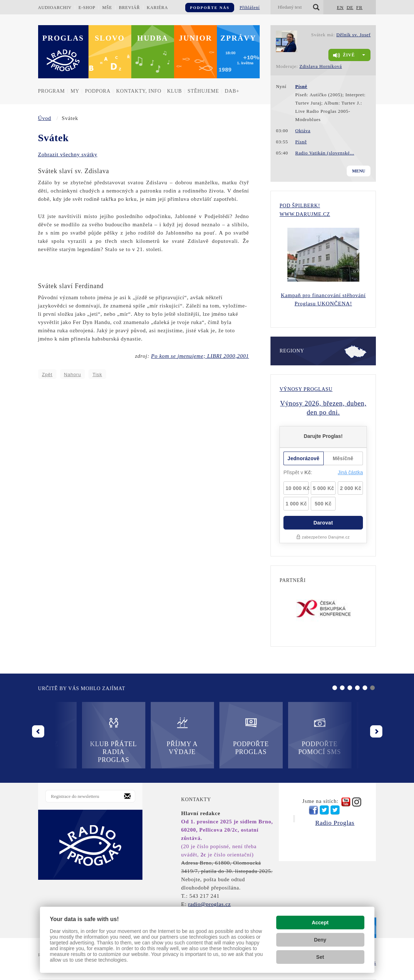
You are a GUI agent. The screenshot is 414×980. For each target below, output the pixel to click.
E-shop (87, 8)
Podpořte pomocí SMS (276, 736)
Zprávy (238, 38)
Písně (301, 142)
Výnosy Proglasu (306, 389)
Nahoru (72, 375)
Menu (359, 171)
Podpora (98, 91)
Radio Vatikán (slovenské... (325, 153)
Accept (320, 923)
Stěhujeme (203, 91)
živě (344, 55)
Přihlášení (250, 8)
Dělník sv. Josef (353, 35)
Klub (174, 91)
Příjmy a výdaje (138, 736)
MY (75, 91)
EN (340, 7)
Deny (320, 940)
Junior (195, 38)
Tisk (97, 375)
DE (350, 7)
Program (52, 91)
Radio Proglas (335, 823)
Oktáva (303, 131)
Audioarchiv (55, 8)
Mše (107, 8)
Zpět (47, 375)
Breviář (129, 8)
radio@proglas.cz (210, 904)
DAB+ (232, 91)
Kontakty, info (139, 91)
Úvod (45, 118)
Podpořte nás (210, 8)
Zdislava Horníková (321, 66)
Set (320, 957)
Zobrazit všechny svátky (68, 154)
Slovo (110, 38)
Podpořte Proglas (207, 736)
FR (359, 7)
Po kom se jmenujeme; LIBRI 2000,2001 (200, 356)
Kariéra (157, 8)
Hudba (153, 38)
